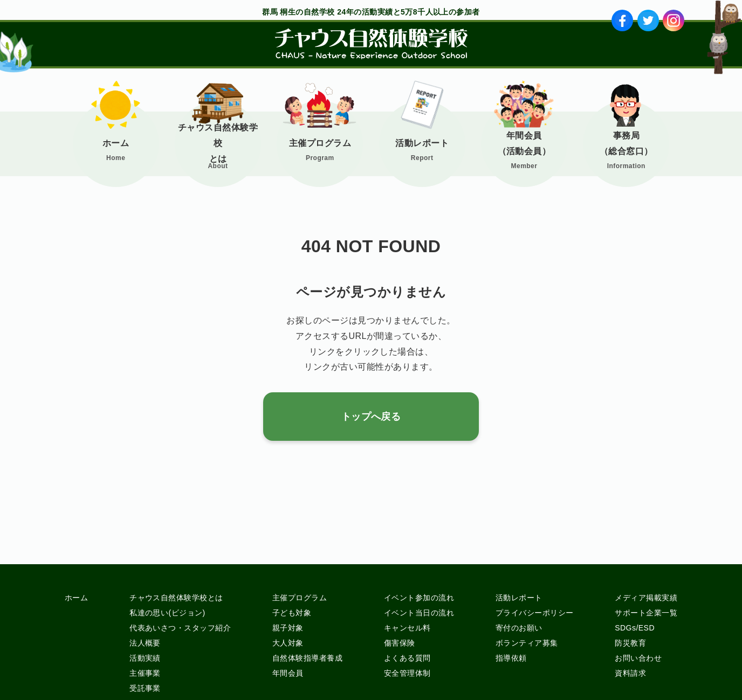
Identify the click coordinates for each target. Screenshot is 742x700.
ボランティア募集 (527, 643)
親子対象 (288, 628)
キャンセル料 (407, 628)
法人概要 (145, 643)
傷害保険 (400, 643)
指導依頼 (511, 658)
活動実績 (145, 658)
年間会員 (288, 673)
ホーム (116, 143)
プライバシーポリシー (535, 613)
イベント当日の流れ (419, 613)
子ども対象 (292, 613)
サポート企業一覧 (646, 613)
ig (674, 21)
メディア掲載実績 (646, 598)
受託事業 (145, 688)
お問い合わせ (638, 658)
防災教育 (630, 643)
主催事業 (145, 673)
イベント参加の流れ (419, 598)
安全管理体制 (407, 673)
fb (622, 21)
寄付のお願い (519, 628)
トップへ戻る (371, 417)
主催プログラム (320, 143)
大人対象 (288, 643)
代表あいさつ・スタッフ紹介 (180, 628)
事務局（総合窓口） (626, 143)
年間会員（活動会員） (524, 143)
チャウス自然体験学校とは (218, 143)
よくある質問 (407, 658)
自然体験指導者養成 (307, 658)
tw (648, 21)
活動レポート (422, 143)
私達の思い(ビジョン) (167, 613)
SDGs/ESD (635, 628)
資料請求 (630, 673)
